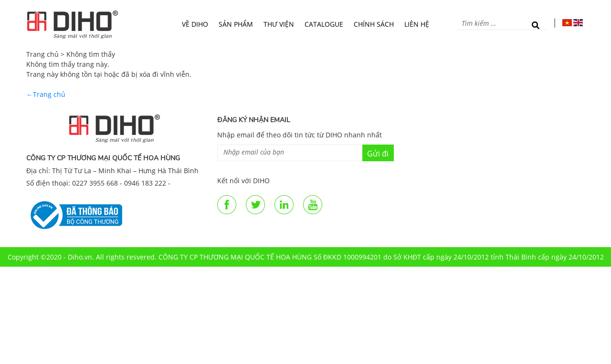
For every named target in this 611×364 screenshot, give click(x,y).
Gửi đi (378, 154)
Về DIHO (195, 24)
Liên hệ (417, 24)
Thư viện (279, 24)
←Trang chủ (46, 94)
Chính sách (374, 24)
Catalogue (324, 24)
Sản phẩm (236, 24)
